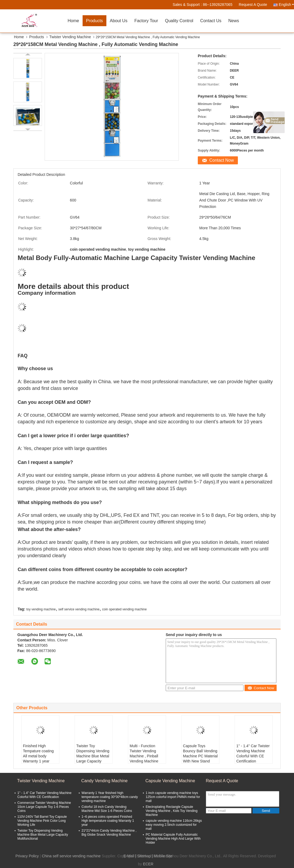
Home (73, 21)
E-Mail (129, 856)
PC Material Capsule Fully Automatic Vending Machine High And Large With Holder (173, 839)
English (286, 5)
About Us (119, 21)
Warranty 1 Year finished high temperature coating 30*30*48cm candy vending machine (110, 797)
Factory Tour (146, 21)
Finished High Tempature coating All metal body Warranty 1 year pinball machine (38, 756)
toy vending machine (41, 609)
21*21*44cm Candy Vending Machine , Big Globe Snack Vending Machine (109, 833)
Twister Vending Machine (70, 37)
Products (94, 21)
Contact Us (211, 21)
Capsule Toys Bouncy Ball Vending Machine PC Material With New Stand (200, 753)
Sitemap (144, 856)
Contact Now (222, 160)
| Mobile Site (162, 856)
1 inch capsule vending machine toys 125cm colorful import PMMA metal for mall (173, 797)
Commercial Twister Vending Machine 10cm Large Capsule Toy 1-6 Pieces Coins (44, 807)
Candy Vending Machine (104, 781)
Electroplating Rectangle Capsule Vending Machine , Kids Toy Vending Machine (172, 811)
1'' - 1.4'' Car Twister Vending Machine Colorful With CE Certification (253, 753)
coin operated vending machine (124, 609)
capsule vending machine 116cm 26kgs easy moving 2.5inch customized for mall (174, 825)
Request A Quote (253, 5)
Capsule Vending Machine (170, 781)
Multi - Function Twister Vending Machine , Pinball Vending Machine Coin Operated (144, 756)
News (234, 21)
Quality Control (179, 21)
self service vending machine (79, 609)
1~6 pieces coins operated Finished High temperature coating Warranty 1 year (108, 821)
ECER (148, 864)
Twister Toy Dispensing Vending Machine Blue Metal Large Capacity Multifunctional (93, 756)
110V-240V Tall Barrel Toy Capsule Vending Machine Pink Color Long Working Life (42, 821)
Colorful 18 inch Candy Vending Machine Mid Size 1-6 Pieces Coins (107, 809)
